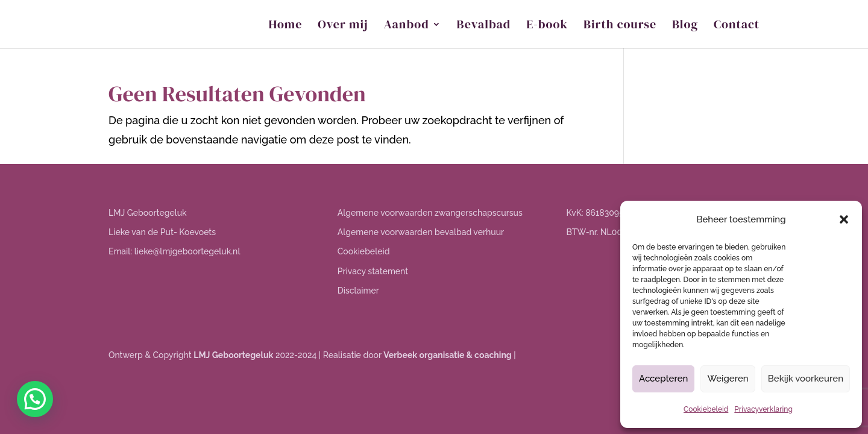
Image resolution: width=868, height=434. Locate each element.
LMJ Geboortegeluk (233, 355)
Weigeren (728, 379)
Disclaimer (358, 291)
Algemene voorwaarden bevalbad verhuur (421, 232)
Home (286, 26)
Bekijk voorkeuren (806, 379)
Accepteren (664, 379)
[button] (844, 219)
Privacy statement (373, 271)
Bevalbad (484, 26)
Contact (737, 26)
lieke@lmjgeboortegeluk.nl (187, 251)
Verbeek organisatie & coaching (447, 355)
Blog (685, 26)
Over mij (343, 26)
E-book (547, 26)
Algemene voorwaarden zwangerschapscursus (430, 213)
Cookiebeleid (706, 409)
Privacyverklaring (763, 409)
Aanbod (407, 26)
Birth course (620, 26)
